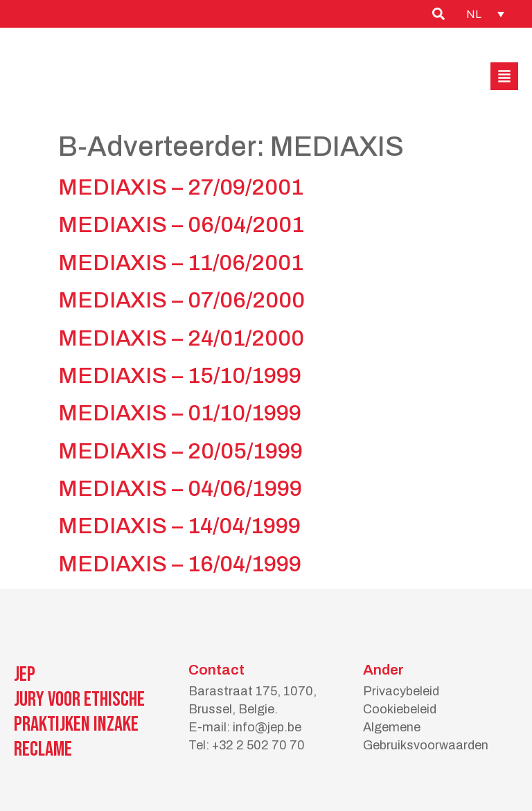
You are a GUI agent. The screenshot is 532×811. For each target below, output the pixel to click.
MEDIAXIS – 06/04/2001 (181, 225)
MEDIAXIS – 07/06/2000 (181, 300)
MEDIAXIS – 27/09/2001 (181, 187)
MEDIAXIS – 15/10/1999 (180, 376)
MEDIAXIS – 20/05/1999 (180, 451)
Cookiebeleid (400, 709)
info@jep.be (267, 727)
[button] (504, 76)
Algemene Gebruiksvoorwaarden (426, 736)
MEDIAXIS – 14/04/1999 (179, 526)
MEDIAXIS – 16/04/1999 (180, 564)
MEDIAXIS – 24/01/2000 (181, 338)
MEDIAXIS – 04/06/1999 (180, 489)
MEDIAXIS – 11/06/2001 (181, 263)
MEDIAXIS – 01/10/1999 (180, 413)
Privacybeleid (401, 691)
